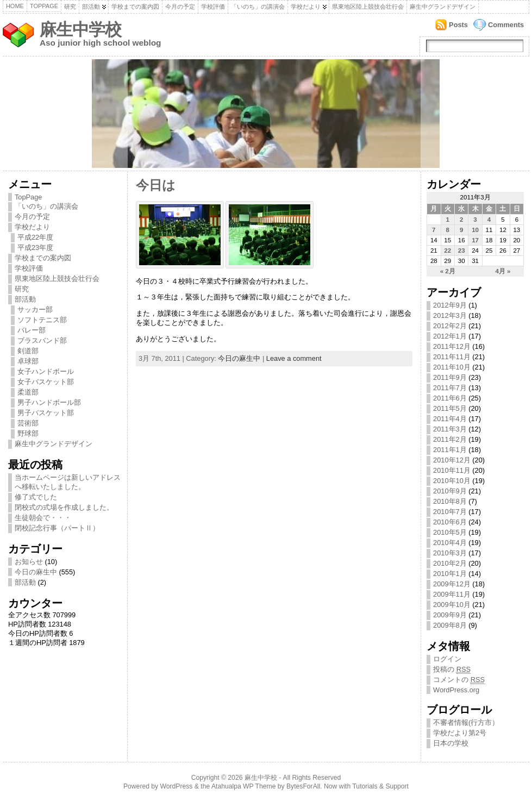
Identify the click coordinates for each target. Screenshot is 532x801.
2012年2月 (450, 326)
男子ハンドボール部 (49, 402)
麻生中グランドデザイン (443, 7)
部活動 (91, 7)
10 (475, 230)
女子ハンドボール (46, 371)
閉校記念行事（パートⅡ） (57, 528)
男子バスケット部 (46, 413)
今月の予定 (180, 7)
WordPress (177, 786)
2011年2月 (450, 439)
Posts (458, 25)
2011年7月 (450, 388)
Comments (506, 25)
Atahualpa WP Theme (243, 786)
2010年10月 (452, 481)
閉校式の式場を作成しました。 (64, 507)
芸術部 (28, 423)
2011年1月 (450, 450)
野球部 (28, 433)
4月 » (503, 271)
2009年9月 (450, 615)
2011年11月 (452, 357)
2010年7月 (450, 512)
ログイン (447, 659)
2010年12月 (452, 460)
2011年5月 (450, 408)
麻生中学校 (80, 30)
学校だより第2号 (460, 733)
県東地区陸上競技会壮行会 (368, 7)
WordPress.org (456, 690)
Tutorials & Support (380, 786)
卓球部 (28, 361)
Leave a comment (294, 358)
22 (447, 251)
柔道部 (28, 392)
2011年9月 (450, 377)
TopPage (44, 6)
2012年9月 (450, 305)
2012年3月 (450, 315)
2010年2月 (450, 563)
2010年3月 (450, 553)
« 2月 (448, 271)
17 (475, 240)
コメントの (459, 680)
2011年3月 (450, 429)
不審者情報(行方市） (466, 722)
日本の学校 (451, 743)
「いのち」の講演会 (258, 7)
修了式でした (36, 497)
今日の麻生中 (36, 572)
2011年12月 (452, 346)
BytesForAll (303, 786)
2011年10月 (452, 367)
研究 (70, 7)
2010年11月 (452, 470)
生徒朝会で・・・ (43, 518)
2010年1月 (450, 574)
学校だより (306, 7)
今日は (156, 185)
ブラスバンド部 (42, 340)
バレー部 (32, 330)
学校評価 (213, 7)
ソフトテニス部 (42, 320)
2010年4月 (450, 543)
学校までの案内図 (135, 7)
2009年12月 (452, 584)
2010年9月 (450, 491)
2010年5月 (450, 532)
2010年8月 (450, 501)
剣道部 (28, 351)
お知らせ (29, 562)
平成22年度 (35, 237)
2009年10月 (452, 605)
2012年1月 (450, 336)
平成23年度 (35, 248)
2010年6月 (450, 522)
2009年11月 (452, 594)
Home (15, 6)
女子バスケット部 (46, 382)
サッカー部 (35, 309)
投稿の (452, 669)
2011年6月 (450, 398)
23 (462, 251)
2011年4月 (450, 419)
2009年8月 (450, 625)
